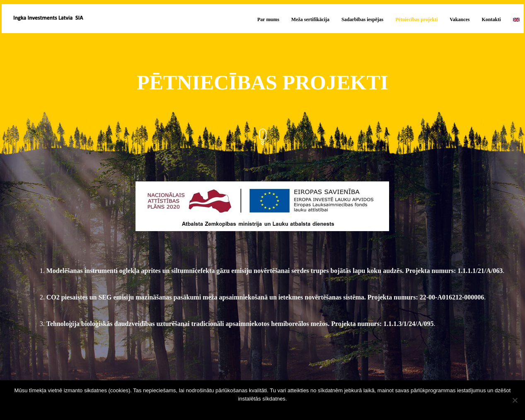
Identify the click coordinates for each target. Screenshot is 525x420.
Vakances (460, 19)
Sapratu (265, 409)
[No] (515, 400)
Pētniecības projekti (416, 19)
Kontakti (491, 19)
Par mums (268, 19)
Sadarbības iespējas (362, 19)
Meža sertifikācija (310, 19)
